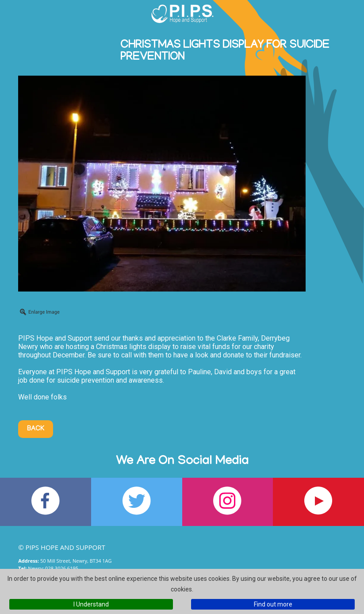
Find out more (273, 604)
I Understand (91, 604)
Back (36, 429)
